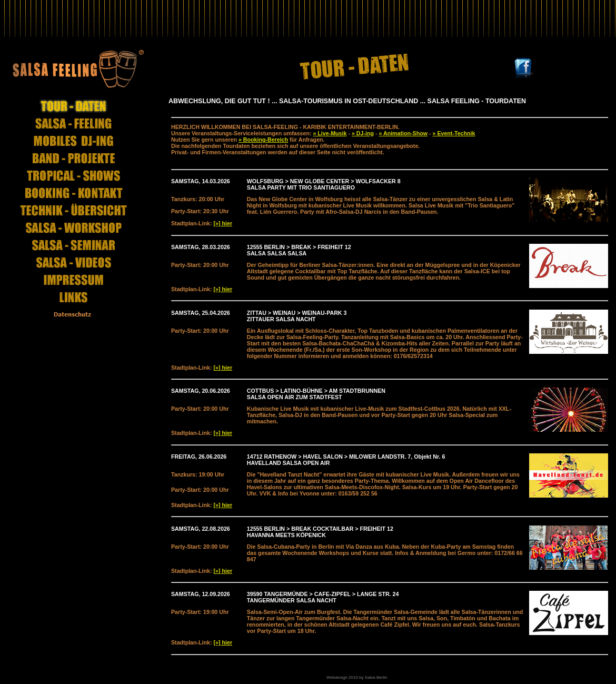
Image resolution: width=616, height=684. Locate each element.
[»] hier (223, 223)
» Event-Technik (454, 133)
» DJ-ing (363, 133)
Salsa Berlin (376, 677)
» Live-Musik (330, 133)
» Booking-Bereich (263, 140)
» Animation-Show (403, 133)
